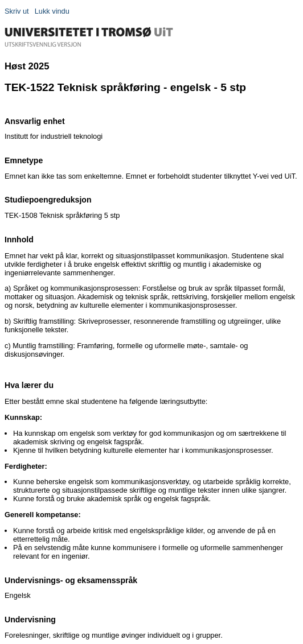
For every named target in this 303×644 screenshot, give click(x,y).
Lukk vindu (52, 11)
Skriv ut (17, 11)
